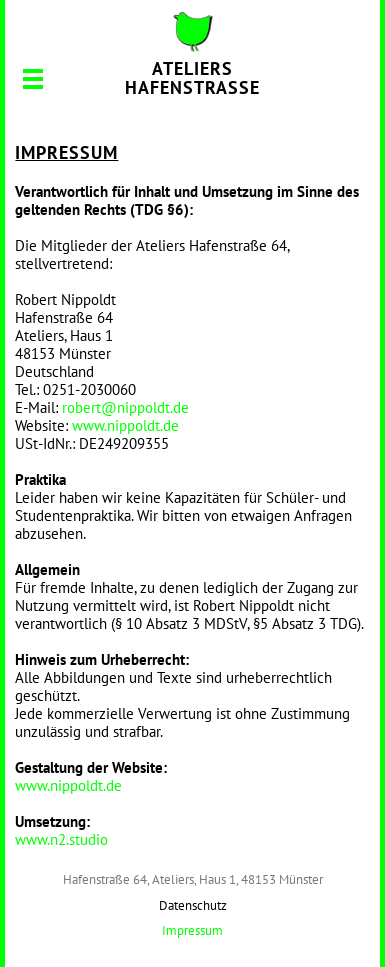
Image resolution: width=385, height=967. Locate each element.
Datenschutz (193, 905)
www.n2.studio (61, 839)
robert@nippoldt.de (125, 407)
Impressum (192, 930)
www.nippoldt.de (125, 425)
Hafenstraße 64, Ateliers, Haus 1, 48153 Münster (193, 879)
